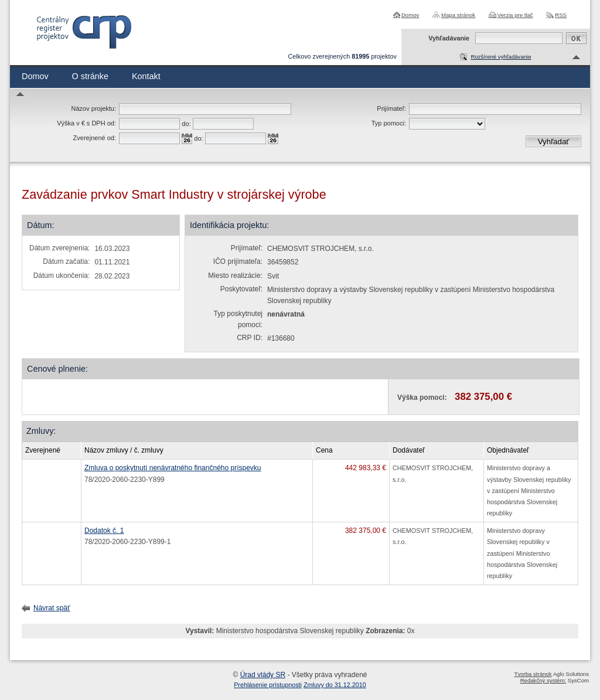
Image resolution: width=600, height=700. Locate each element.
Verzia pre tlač (515, 15)
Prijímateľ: (391, 108)
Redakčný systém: (543, 680)
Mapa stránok (458, 15)
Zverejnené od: (95, 138)
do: (186, 124)
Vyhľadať (554, 142)
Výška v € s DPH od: (86, 123)
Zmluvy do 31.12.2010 (335, 685)
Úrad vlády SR (263, 675)
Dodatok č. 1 (104, 531)
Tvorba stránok (533, 674)
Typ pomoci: (389, 123)
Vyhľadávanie (449, 38)
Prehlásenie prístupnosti (268, 685)
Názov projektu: (94, 108)
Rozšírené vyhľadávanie (501, 57)
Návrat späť (52, 608)
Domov (410, 15)
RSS (561, 15)
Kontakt (146, 76)
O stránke (90, 76)
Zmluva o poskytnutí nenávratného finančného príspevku (173, 468)
